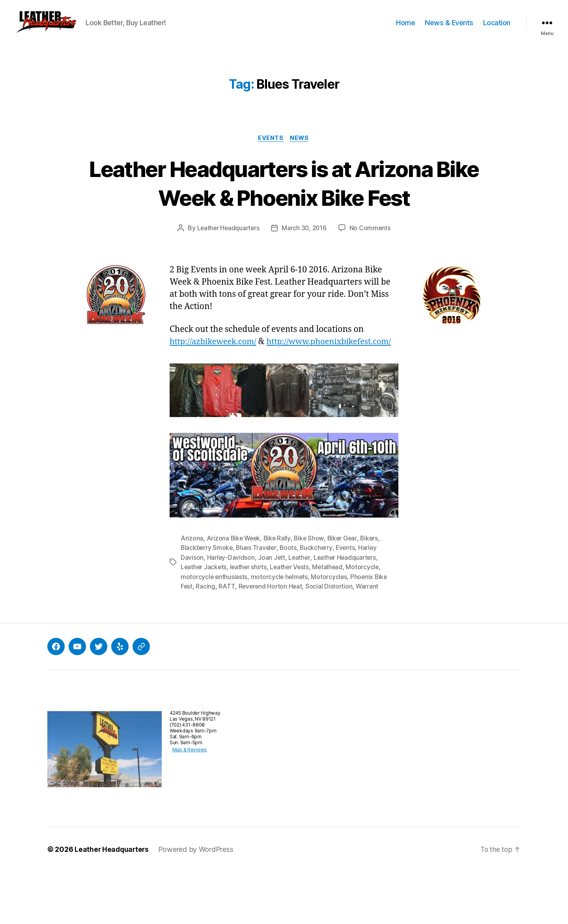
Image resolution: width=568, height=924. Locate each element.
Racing (206, 639)
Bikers (373, 591)
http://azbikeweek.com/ (215, 383)
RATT (227, 639)
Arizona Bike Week (234, 591)
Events (271, 150)
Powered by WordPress (198, 902)
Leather (300, 610)
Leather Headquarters (227, 269)
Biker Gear (345, 591)
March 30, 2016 (305, 269)
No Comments (371, 269)
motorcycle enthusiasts (214, 629)
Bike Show (311, 591)
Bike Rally (279, 591)
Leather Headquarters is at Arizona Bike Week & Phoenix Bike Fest (284, 209)
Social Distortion (331, 639)
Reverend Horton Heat (271, 639)
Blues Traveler (258, 601)
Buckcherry (319, 601)
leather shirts (250, 620)
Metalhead (331, 620)
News (301, 150)
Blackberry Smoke (207, 601)
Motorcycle (366, 620)
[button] (61, 29)
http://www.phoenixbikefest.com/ (235, 395)
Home (405, 29)
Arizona (192, 591)
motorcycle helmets (281, 629)
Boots (291, 601)
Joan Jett (272, 610)
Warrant (370, 639)
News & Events (449, 29)
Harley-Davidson (231, 610)
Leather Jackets (204, 620)
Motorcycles (331, 629)
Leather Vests (292, 620)
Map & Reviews (187, 802)
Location (497, 29)
